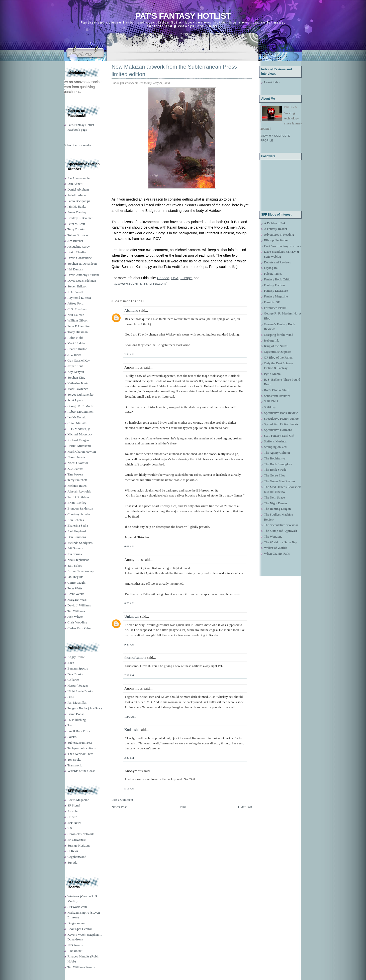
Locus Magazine (78, 800)
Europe (186, 278)
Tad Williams (76, 611)
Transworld (75, 765)
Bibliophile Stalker (276, 240)
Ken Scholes (76, 520)
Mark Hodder (76, 343)
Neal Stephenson (78, 560)
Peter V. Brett (76, 224)
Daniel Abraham (78, 189)
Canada (163, 278)
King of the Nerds (276, 346)
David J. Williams (79, 605)
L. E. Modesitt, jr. (79, 429)
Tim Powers (75, 474)
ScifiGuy (270, 407)
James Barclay (77, 212)
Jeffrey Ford (75, 303)
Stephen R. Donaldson (82, 264)
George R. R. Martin (81, 406)
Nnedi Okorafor (78, 463)
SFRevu (73, 851)
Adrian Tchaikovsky (81, 571)
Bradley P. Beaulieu (80, 218)
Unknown (132, 616)
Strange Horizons (79, 845)
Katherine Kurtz (78, 383)
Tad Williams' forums (81, 967)
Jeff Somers (75, 548)
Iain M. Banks (77, 206)
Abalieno (131, 310)
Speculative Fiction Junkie (281, 419)
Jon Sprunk (75, 554)
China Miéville (77, 423)
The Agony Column (277, 453)
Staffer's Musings (275, 441)
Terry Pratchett (77, 480)
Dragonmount (76, 923)
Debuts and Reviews (277, 262)
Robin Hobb (75, 338)
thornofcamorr (135, 658)
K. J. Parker (75, 469)
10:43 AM (130, 717)
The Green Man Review (280, 481)
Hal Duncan (75, 269)
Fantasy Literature (276, 291)
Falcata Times (273, 274)
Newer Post (119, 807)
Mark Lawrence (78, 389)
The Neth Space (274, 497)
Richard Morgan (78, 440)
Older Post (245, 807)
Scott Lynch (75, 400)
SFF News (74, 823)
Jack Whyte (75, 617)
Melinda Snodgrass (80, 543)
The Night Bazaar (276, 503)
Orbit (71, 697)
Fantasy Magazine (276, 296)
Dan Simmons (77, 537)
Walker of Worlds (276, 548)
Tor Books (74, 760)
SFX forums (75, 945)
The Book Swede (275, 470)
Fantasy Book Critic (277, 279)
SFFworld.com (77, 907)
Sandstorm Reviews (277, 396)
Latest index (272, 82)
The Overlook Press (80, 754)
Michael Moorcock (80, 434)
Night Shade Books (80, 691)
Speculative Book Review (281, 413)
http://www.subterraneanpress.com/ (139, 283)
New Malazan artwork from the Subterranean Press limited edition (174, 71)
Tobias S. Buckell (79, 235)
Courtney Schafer (79, 514)
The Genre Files (274, 475)
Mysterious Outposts (278, 352)
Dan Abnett (75, 184)
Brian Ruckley (77, 503)
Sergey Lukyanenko (80, 394)
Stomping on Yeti (275, 447)
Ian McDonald (77, 417)
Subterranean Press (80, 743)
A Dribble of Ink (275, 223)
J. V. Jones (74, 355)
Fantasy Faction (274, 285)
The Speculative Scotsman (281, 525)
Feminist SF (272, 302)
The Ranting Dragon (277, 509)
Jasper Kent (75, 366)
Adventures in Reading (279, 234)
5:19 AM (129, 788)
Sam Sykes (75, 565)
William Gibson (78, 320)
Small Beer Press (79, 731)
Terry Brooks (76, 229)
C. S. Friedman (77, 309)
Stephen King (76, 377)
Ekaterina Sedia (78, 525)
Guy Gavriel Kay (79, 360)
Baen (71, 663)
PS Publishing (77, 720)
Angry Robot (76, 657)
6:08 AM (129, 546)
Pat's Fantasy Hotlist (183, 16)
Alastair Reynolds (79, 491)
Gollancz (73, 680)
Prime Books (76, 714)
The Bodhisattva (275, 458)
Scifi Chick (271, 401)
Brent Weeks (76, 594)
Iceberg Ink (271, 340)
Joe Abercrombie (78, 178)
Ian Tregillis (75, 577)
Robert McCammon (80, 412)
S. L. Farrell (75, 292)
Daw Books (75, 674)
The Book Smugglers (278, 464)
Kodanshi (132, 730)
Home (182, 807)
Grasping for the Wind (279, 335)
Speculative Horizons (278, 430)
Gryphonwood (77, 857)
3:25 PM (129, 758)
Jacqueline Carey (79, 247)
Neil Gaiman (76, 315)
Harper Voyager (78, 685)
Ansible (72, 811)
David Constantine (80, 258)
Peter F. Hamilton (79, 326)
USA (175, 278)
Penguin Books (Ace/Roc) (84, 708)
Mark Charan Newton (82, 452)
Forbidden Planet (275, 308)
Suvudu (72, 862)
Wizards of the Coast (81, 771)
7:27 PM (129, 675)
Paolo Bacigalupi (79, 201)
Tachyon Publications (81, 748)
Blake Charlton (77, 252)
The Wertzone (273, 536)
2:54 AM (129, 354)
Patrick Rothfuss (78, 497)
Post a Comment (122, 800)
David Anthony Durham (83, 275)
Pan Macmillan (77, 702)
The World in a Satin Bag (281, 542)
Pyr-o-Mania (272, 374)
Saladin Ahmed (77, 195)
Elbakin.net (75, 951)
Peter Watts (75, 588)
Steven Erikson (77, 286)
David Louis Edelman (82, 281)
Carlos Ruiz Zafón (79, 628)
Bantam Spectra (78, 668)
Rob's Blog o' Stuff (276, 390)
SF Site (72, 817)
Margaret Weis (77, 600)
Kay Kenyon (76, 372)
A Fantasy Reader (276, 229)
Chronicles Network (81, 834)
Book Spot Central (80, 929)
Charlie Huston (77, 349)
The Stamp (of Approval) (280, 531)
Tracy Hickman (78, 332)
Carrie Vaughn (77, 583)
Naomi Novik (76, 457)
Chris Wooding (77, 622)
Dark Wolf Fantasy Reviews (282, 246)
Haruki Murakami (79, 446)
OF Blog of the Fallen (278, 357)
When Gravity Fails (277, 553)
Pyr (70, 725)
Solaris (72, 737)
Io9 (70, 828)
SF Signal (74, 805)
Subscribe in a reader (78, 145)
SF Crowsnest (77, 840)
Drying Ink (271, 268)
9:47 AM (129, 644)
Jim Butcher (75, 241)
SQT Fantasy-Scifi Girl (279, 436)
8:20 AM (129, 603)
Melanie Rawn (77, 486)
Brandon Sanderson (80, 508)
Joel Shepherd (77, 531)
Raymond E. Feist (79, 298)
